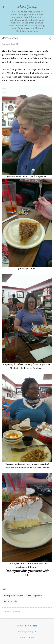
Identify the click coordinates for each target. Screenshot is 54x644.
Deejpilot (33, 632)
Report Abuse (27, 638)
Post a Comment (13, 612)
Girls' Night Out (34, 596)
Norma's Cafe (10, 602)
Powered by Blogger (27, 626)
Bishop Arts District (13, 596)
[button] (50, 39)
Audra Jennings (27, 7)
